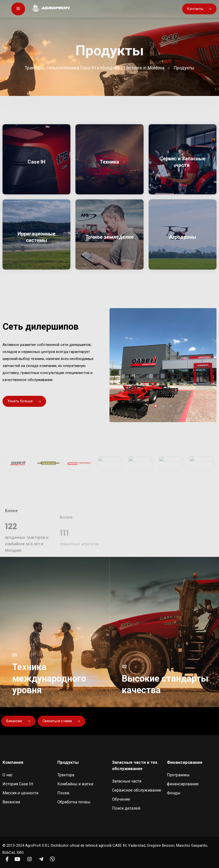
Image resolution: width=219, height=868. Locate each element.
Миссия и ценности (20, 793)
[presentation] (154, 399)
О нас (8, 775)
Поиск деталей (126, 808)
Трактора (66, 775)
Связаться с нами (61, 721)
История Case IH (18, 784)
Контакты (199, 9)
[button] (156, 406)
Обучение (121, 799)
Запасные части (127, 781)
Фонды (174, 793)
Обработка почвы (74, 802)
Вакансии (18, 721)
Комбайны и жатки (75, 784)
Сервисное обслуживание (137, 790)
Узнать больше (24, 401)
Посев (63, 793)
